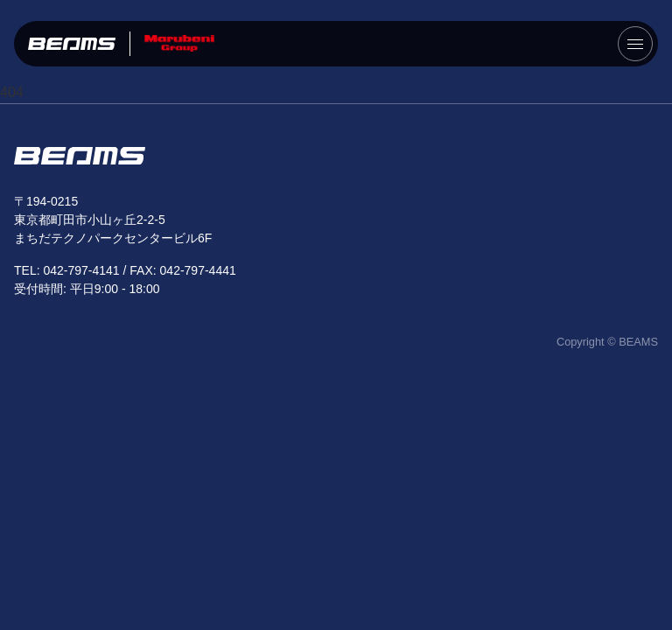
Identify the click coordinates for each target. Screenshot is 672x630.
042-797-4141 (81, 270)
